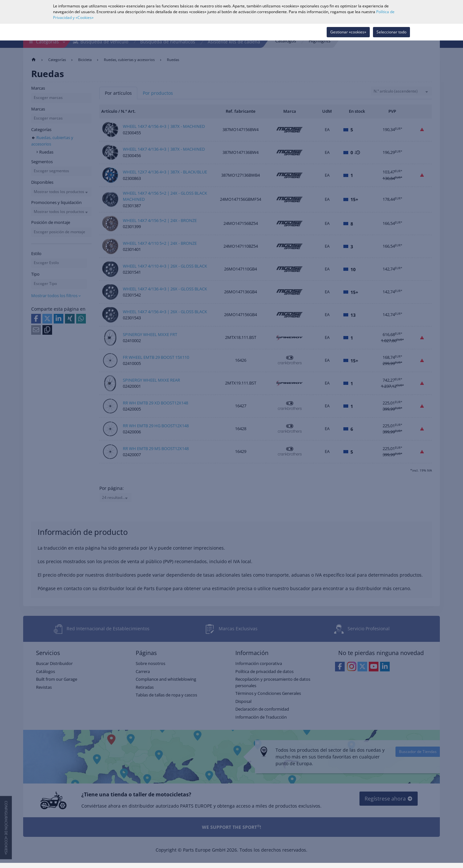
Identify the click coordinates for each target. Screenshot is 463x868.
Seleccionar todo (391, 32)
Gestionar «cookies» (348, 32)
